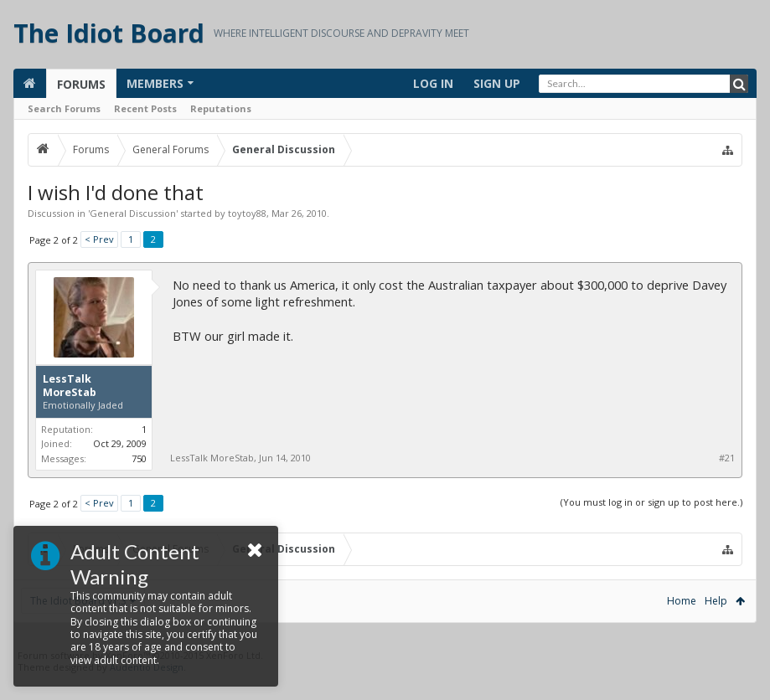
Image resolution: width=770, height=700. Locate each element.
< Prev (99, 239)
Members (155, 83)
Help (716, 601)
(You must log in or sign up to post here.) (651, 502)
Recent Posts (145, 108)
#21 (727, 458)
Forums (81, 84)
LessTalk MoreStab (70, 386)
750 (139, 458)
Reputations (221, 108)
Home (682, 601)
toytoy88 (247, 213)
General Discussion (133, 213)
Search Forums (64, 108)
